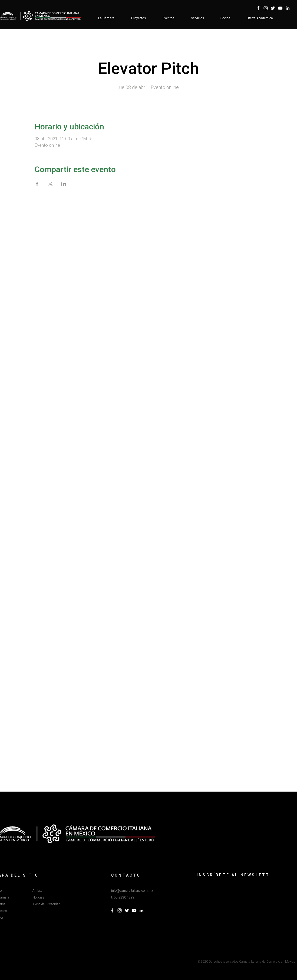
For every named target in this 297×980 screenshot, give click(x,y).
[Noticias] (52, 898)
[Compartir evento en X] (50, 184)
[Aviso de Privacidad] (53, 904)
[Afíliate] (52, 891)
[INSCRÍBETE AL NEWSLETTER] (236, 875)
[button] (129, 898)
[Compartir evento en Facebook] (37, 184)
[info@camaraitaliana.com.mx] (136, 891)
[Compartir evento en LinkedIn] (64, 184)
